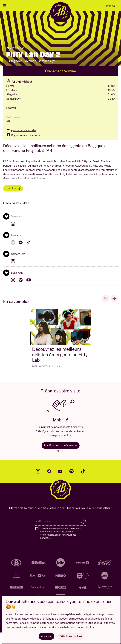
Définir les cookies (71, 636)
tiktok (83, 483)
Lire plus (13, 200)
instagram (38, 483)
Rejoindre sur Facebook (23, 146)
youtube (60, 483)
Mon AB (111, 6)
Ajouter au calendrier (21, 142)
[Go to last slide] (105, 310)
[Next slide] (114, 310)
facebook (49, 483)
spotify (72, 483)
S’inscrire (83, 533)
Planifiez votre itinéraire (61, 457)
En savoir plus (85, 627)
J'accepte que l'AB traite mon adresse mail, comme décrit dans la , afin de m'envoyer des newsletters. (61, 545)
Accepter (46, 636)
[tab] (58, 462)
